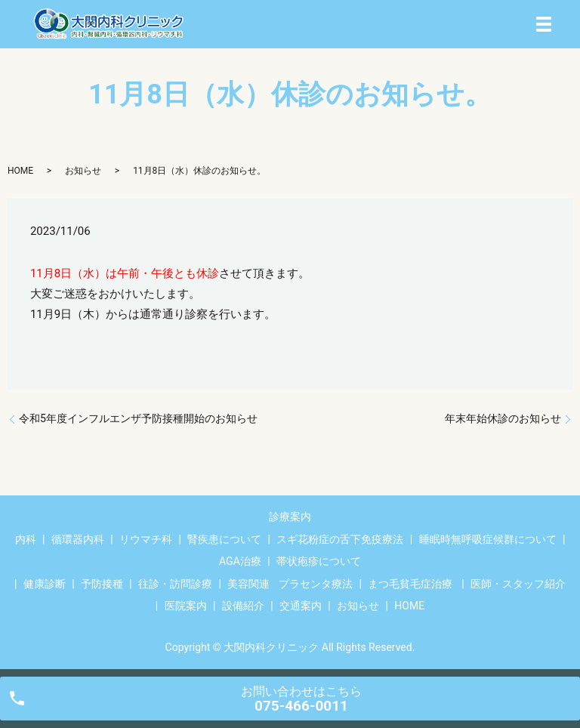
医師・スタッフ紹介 (518, 584)
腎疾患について (224, 539)
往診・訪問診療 (175, 584)
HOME (20, 171)
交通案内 (301, 606)
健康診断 (45, 584)
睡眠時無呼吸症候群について (488, 539)
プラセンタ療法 (316, 584)
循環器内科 (78, 539)
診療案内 (290, 517)
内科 (26, 539)
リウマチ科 (146, 539)
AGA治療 (240, 561)
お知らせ (83, 171)
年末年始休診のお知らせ (503, 418)
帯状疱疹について (319, 561)
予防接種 (102, 584)
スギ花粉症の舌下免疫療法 (340, 539)
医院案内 (186, 606)
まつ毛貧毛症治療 (410, 584)
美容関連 (248, 584)
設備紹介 (243, 606)
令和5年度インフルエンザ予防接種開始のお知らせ (138, 418)
